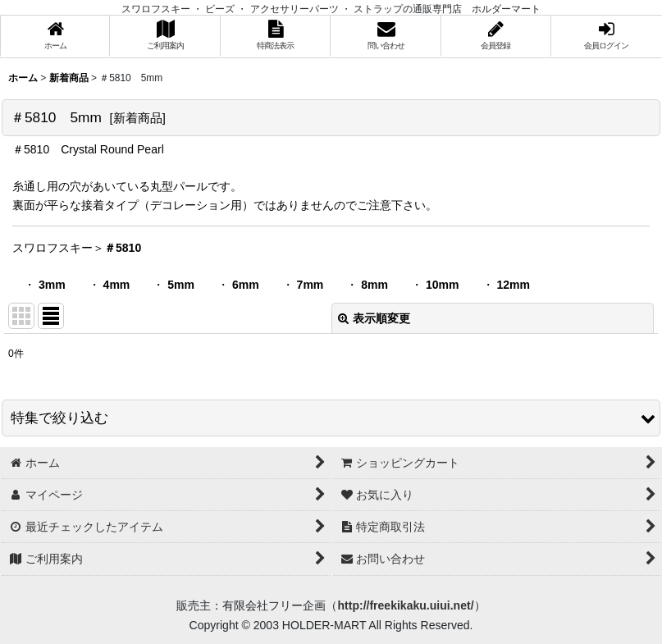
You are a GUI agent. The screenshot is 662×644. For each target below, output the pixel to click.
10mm (443, 285)
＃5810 (123, 248)
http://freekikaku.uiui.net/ (405, 605)
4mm (117, 285)
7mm (310, 285)
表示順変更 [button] (374, 318)
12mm (513, 285)
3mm (52, 285)
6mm (246, 285)
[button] (331, 418)
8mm (374, 285)
